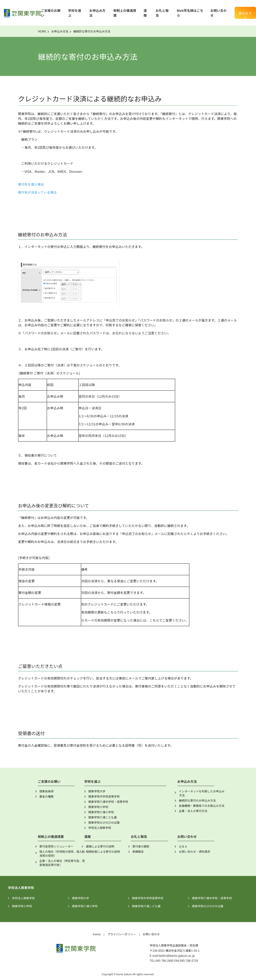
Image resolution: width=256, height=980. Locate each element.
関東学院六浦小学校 (101, 812)
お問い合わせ (151, 934)
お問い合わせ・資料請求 (194, 852)
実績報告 (138, 852)
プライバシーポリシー (122, 934)
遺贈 (145, 13)
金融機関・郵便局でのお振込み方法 (202, 806)
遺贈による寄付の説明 (100, 846)
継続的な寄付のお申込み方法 (197, 800)
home (97, 934)
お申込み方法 (60, 31)
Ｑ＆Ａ (183, 846)
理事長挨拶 (46, 791)
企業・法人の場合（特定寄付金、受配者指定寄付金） (62, 863)
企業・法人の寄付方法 (193, 811)
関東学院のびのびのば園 (104, 822)
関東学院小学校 (98, 807)
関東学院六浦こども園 (103, 817)
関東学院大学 (97, 791)
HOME (42, 31)
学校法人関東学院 (100, 828)
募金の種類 (46, 796)
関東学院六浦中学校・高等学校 (108, 802)
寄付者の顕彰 (141, 846)
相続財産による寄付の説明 (103, 852)
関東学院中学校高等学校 (104, 796)
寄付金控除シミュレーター (56, 846)
